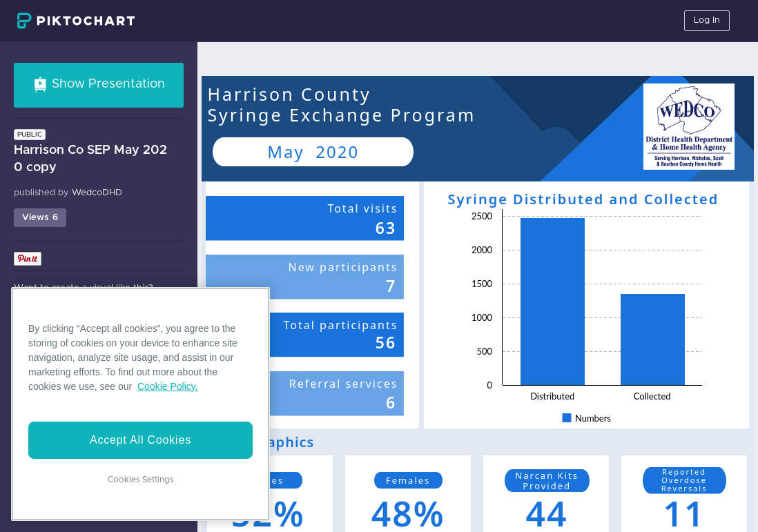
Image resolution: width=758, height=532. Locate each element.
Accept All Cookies (140, 440)
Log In (707, 20)
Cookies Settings (141, 480)
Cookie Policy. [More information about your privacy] (168, 386)
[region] (140, 404)
